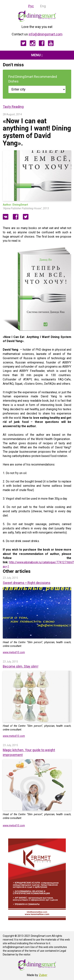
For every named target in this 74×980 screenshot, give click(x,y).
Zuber (43, 975)
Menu (37, 55)
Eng (43, 6)
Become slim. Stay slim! (21, 666)
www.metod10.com (14, 652)
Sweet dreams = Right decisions (27, 583)
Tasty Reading (13, 107)
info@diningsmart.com (46, 34)
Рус (31, 6)
